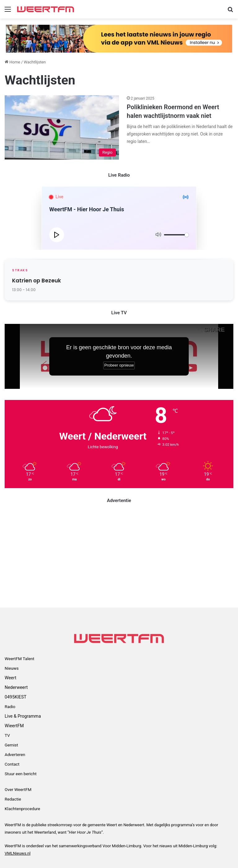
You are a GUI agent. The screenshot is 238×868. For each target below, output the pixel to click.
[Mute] (158, 235)
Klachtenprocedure (22, 809)
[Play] (57, 235)
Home (12, 62)
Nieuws (12, 668)
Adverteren (15, 754)
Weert (11, 678)
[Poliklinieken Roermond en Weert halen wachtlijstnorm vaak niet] (62, 127)
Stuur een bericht (21, 774)
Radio (10, 707)
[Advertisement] (119, 555)
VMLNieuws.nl (18, 853)
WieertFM (14, 726)
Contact (12, 764)
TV (7, 735)
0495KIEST (15, 697)
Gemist (11, 745)
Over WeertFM (18, 789)
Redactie (13, 799)
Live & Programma (23, 716)
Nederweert (16, 687)
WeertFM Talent (20, 659)
